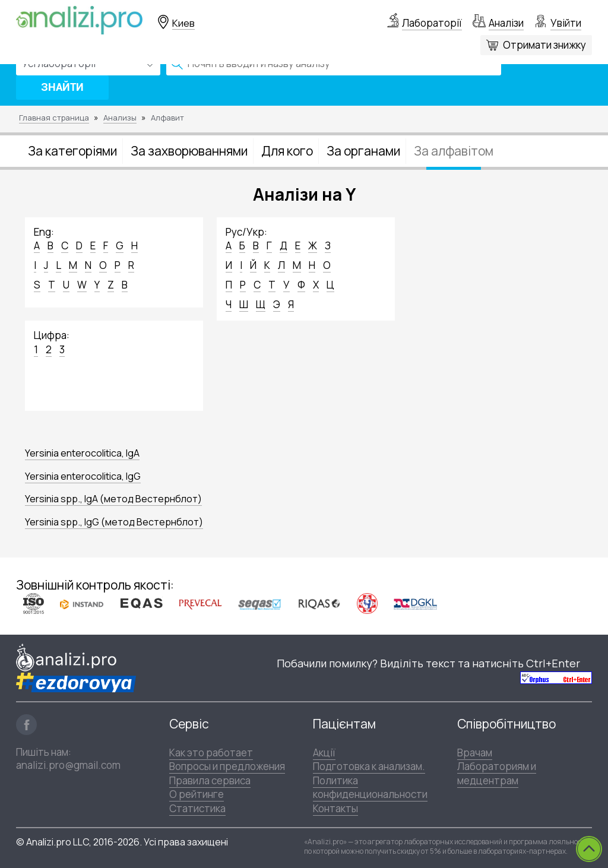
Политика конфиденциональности (370, 787)
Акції (324, 753)
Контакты (335, 808)
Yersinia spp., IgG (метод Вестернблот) (114, 522)
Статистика (197, 808)
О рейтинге (197, 794)
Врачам (475, 753)
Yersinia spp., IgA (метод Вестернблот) (113, 499)
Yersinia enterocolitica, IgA (82, 453)
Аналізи (506, 23)
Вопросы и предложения (227, 766)
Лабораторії (432, 23)
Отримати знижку (544, 45)
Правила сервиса (210, 780)
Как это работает (211, 753)
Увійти (566, 23)
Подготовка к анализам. (369, 766)
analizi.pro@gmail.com (68, 765)
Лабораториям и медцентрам (497, 773)
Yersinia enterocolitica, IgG (83, 476)
